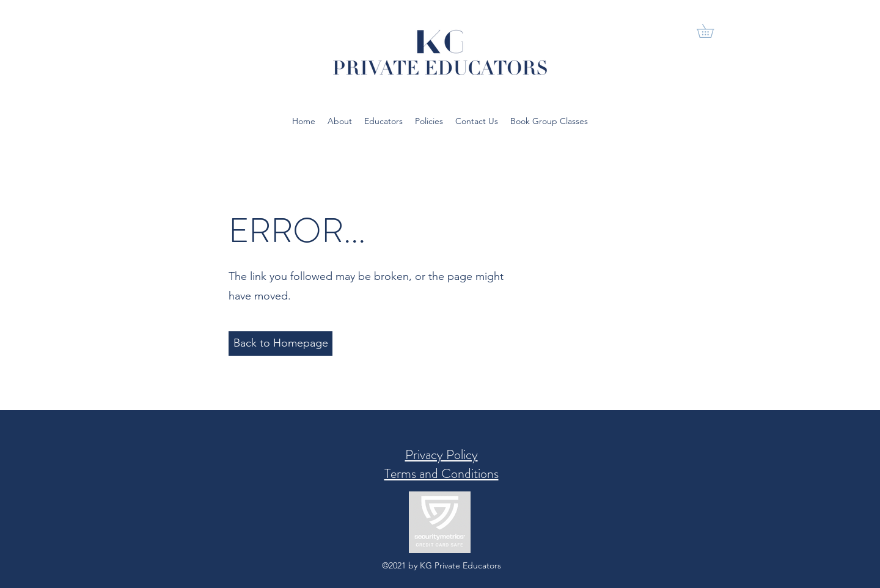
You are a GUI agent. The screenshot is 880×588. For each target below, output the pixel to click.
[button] (712, 31)
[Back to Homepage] (280, 344)
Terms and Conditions (442, 473)
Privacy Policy (442, 454)
